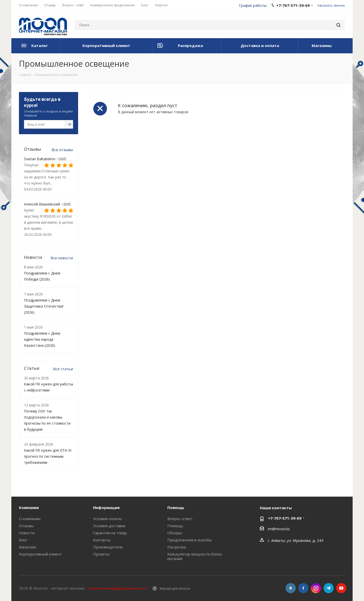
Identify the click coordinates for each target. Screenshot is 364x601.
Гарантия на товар (110, 533)
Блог (23, 540)
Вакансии (27, 547)
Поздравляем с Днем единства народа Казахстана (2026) (42, 339)
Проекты (101, 554)
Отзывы (26, 526)
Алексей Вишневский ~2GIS (47, 204)
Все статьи (63, 369)
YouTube (341, 588)
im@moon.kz (279, 529)
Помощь (175, 526)
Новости (27, 533)
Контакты (102, 540)
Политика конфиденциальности (117, 588)
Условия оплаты (107, 519)
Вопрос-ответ (180, 519)
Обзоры (175, 533)
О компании (30, 519)
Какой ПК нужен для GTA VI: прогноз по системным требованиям (48, 456)
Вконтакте (291, 588)
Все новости (62, 258)
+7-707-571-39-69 (285, 518)
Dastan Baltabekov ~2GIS (45, 159)
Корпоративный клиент (40, 554)
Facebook (303, 588)
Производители (108, 547)
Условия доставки (109, 526)
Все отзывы (62, 150)
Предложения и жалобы (190, 540)
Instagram (316, 588)
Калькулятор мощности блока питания (195, 556)
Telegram (329, 588)
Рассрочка (177, 547)
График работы (253, 5)
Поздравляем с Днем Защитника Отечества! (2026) (44, 306)
